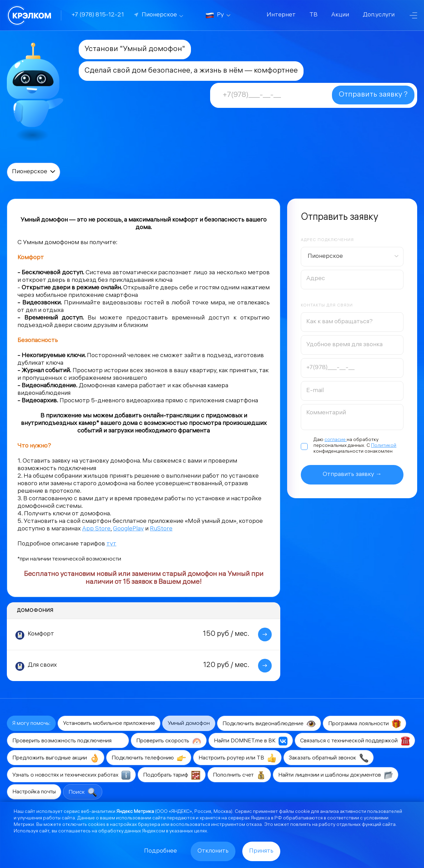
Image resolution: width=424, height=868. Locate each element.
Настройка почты (34, 792)
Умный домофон (189, 724)
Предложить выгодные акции (56, 758)
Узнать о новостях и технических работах (71, 775)
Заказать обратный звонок (329, 758)
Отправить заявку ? (373, 95)
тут (111, 544)
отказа (254, 825)
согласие (336, 440)
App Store (96, 529)
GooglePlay (128, 529)
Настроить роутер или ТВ (237, 758)
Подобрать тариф (172, 775)
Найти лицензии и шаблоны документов (336, 775)
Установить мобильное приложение (109, 724)
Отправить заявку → (352, 475)
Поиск (83, 792)
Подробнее (160, 851)
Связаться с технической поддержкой (355, 741)
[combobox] (352, 257)
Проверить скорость (169, 741)
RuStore (161, 529)
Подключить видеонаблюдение (269, 724)
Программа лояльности (364, 724)
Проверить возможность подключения (68, 741)
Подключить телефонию (149, 758)
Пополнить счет (239, 775)
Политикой (384, 446)
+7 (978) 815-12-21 (98, 15)
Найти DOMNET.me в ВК (251, 741)
